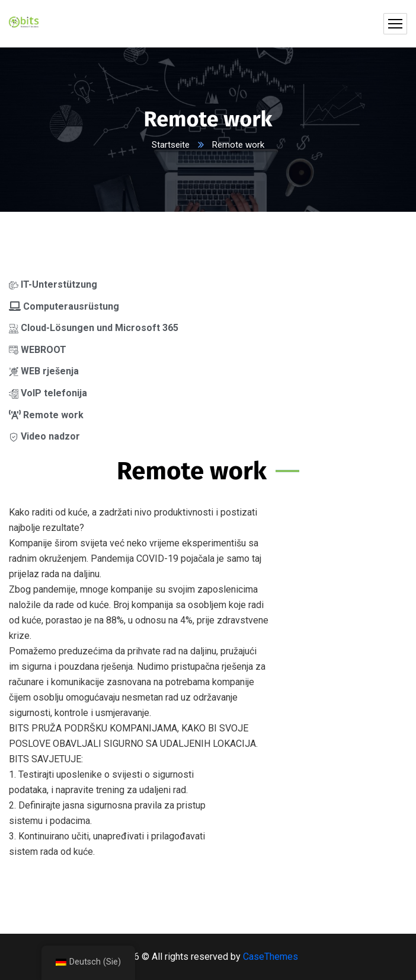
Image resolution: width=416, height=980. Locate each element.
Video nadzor (44, 436)
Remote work (46, 415)
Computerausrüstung (64, 306)
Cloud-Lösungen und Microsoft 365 (94, 328)
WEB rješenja (44, 371)
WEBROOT (38, 350)
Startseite (171, 145)
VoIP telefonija (48, 393)
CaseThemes (271, 957)
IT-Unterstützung (53, 284)
